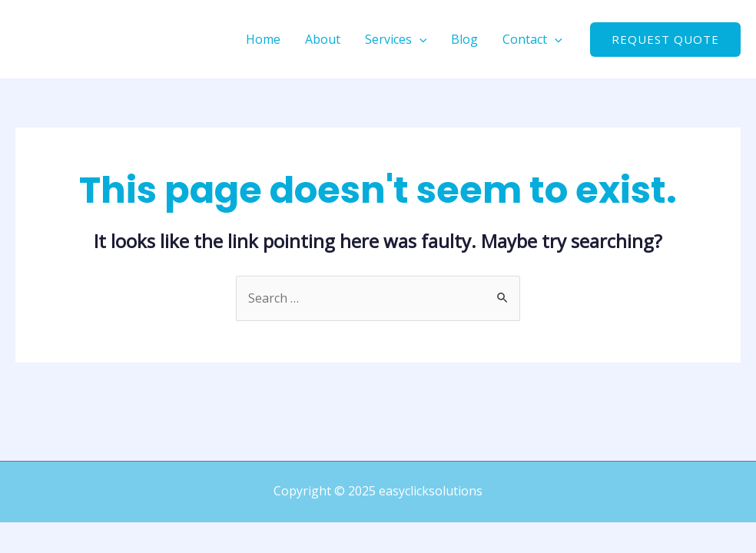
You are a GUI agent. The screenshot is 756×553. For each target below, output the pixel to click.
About (323, 39)
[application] (419, 39)
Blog (464, 39)
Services (396, 39)
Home (263, 39)
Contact (532, 39)
